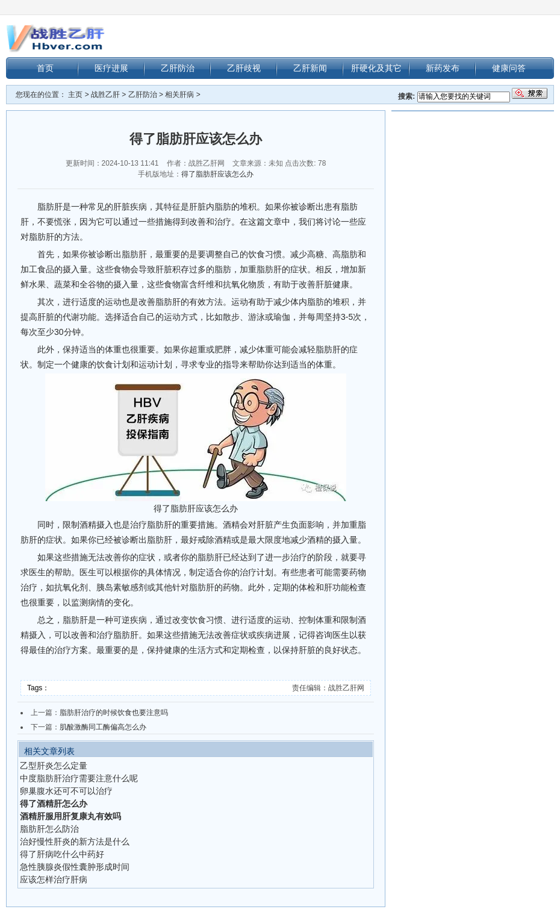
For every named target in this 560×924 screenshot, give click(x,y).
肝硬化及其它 (376, 68)
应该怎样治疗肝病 (54, 879)
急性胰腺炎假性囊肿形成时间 (75, 867)
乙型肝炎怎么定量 (54, 766)
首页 (45, 68)
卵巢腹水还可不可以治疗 (66, 791)
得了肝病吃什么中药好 (62, 854)
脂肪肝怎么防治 (49, 829)
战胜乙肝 (105, 95)
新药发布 (443, 68)
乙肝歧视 (244, 68)
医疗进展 (111, 68)
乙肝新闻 (310, 68)
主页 (75, 95)
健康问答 (509, 68)
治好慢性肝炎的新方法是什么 (75, 841)
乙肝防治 (178, 68)
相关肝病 (179, 95)
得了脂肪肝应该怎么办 (217, 174)
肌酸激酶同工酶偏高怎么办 (103, 727)
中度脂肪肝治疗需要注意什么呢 (79, 778)
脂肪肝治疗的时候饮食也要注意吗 (114, 713)
